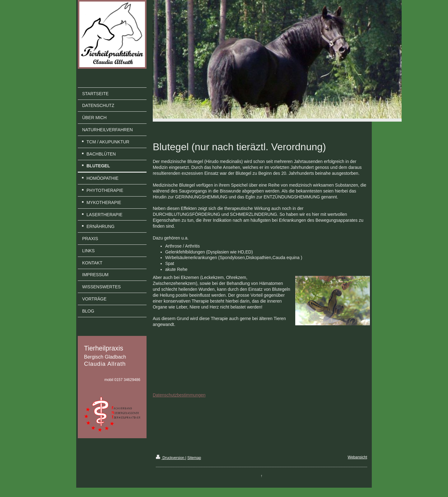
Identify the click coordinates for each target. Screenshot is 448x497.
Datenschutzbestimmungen (179, 395)
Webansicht (357, 457)
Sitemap (194, 458)
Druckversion (171, 458)
